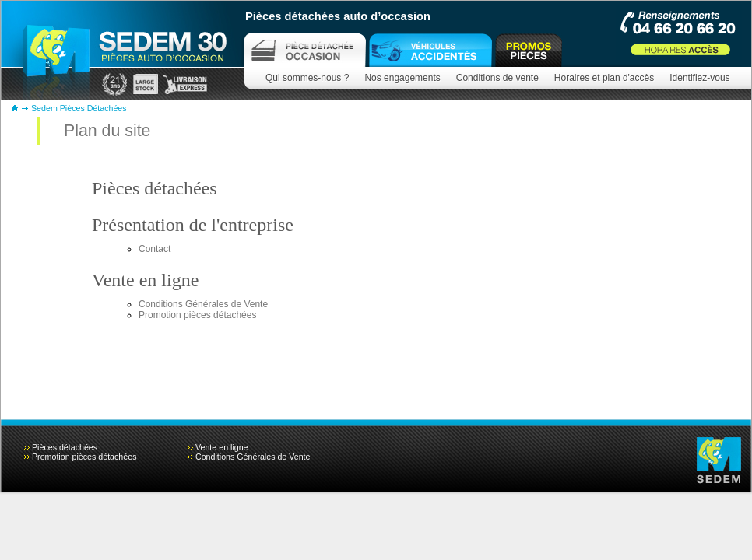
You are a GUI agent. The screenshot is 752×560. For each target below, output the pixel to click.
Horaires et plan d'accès (604, 78)
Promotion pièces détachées (197, 315)
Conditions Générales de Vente (203, 304)
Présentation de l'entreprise (193, 225)
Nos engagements (402, 78)
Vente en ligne (145, 280)
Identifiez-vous (699, 78)
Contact (155, 249)
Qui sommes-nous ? (307, 78)
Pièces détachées (155, 188)
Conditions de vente (497, 78)
